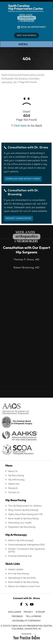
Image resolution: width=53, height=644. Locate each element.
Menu (26, 44)
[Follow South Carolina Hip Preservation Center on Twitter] (27, 604)
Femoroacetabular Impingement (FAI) (26, 545)
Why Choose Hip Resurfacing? (23, 510)
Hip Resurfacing (16, 475)
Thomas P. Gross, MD (26, 259)
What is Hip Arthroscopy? (21, 540)
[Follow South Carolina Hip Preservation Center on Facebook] (21, 604)
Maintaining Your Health (20, 523)
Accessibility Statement (26, 621)
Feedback (17, 616)
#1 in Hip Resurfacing (19, 574)
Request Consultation (18, 218)
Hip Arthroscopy (16, 480)
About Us (13, 471)
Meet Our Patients (26, 35)
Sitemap (40, 612)
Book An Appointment (33, 27)
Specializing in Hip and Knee (22, 578)
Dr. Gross (41, 147)
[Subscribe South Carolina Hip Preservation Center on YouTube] (32, 604)
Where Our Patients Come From (24, 586)
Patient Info (14, 484)
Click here (20, 126)
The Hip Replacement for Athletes (25, 506)
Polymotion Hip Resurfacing (22, 527)
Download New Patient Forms (23, 179)
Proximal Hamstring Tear (20, 556)
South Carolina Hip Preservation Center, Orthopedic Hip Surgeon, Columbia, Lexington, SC (23, 78)
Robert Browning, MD (26, 268)
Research (13, 488)
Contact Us (14, 492)
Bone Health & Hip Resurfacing (23, 519)
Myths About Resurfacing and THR (25, 514)
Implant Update (16, 569)
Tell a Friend (33, 616)
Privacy (28, 612)
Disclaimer (15, 612)
